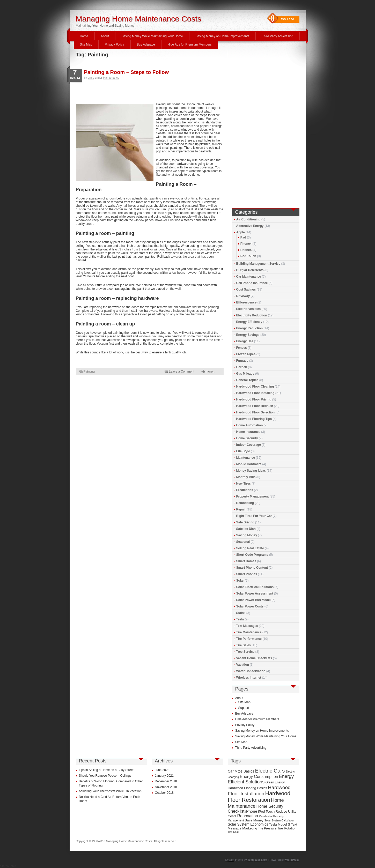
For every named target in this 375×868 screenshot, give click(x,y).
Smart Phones (247, 574)
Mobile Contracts (249, 464)
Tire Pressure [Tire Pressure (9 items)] (267, 828)
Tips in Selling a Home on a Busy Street (106, 770)
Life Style (243, 451)
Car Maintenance (249, 277)
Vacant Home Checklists (254, 658)
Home (84, 36)
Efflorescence (247, 302)
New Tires (244, 484)
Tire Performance (249, 639)
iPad (243, 238)
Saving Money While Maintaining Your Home (152, 36)
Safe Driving (245, 522)
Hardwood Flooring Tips (254, 419)
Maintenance (111, 78)
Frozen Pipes (246, 354)
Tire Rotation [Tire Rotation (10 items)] (287, 828)
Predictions (245, 490)
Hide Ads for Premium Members (190, 44)
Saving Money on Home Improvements (222, 36)
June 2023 (162, 770)
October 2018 (164, 793)
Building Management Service (258, 264)
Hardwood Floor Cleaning (255, 387)
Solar (240, 581)
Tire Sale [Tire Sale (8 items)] (233, 832)
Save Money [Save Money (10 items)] (254, 820)
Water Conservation (251, 671)
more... (211, 372)
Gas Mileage (245, 374)
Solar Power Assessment (255, 593)
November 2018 (166, 787)
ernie (91, 78)
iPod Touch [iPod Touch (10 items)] (266, 811)
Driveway (243, 296)
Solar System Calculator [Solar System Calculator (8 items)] (279, 820)
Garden (242, 367)
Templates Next (257, 860)
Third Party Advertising (278, 36)
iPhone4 (246, 244)
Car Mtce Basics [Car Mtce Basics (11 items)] (241, 771)
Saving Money (247, 535)
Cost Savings (246, 290)
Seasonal (243, 542)
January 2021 (164, 776)
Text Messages (247, 626)
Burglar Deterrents (250, 270)
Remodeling (245, 503)
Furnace (242, 361)
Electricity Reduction (252, 315)
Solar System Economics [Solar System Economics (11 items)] (248, 824)
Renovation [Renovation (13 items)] (248, 816)
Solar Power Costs (250, 606)
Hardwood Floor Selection (256, 412)
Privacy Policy (115, 44)
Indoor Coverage (249, 445)
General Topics (247, 380)
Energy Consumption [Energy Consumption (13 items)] (259, 777)
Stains (241, 613)
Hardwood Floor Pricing (254, 399)
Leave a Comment (182, 372)
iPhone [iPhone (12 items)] (251, 811)
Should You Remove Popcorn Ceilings (105, 776)
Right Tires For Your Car (254, 516)
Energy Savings (248, 335)
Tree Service (245, 652)
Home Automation (250, 425)
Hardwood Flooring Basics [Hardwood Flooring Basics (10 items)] (247, 788)
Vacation (243, 665)
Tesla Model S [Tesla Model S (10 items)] (280, 824)
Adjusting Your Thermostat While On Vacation (110, 791)
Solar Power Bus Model (253, 600)
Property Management (253, 496)
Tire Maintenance (249, 632)
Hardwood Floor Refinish (255, 406)
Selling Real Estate (250, 548)
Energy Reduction (250, 328)
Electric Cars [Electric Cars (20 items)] (270, 771)
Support (244, 708)
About (105, 36)
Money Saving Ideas (251, 471)
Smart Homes (246, 561)
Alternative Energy (250, 226)
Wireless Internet (249, 678)
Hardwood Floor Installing (255, 393)
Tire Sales (244, 645)
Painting (89, 372)
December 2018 (166, 781)
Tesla (240, 619)
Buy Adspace (146, 44)
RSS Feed (287, 19)
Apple (241, 232)
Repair (241, 509)
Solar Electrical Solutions (255, 587)
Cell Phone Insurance (252, 283)
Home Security (247, 438)
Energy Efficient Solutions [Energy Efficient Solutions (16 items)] (261, 779)
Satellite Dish (246, 529)
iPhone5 (246, 250)
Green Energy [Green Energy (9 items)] (275, 782)
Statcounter (8, 866)
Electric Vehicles (249, 309)
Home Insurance (248, 432)
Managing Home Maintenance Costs (139, 19)
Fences (242, 348)
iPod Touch (248, 256)
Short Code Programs (252, 555)
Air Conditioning (248, 219)
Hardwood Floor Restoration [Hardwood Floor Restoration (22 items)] (259, 797)
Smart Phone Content (252, 568)
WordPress (292, 860)
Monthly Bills (246, 477)
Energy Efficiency (249, 322)
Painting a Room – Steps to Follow (127, 72)
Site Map (86, 44)
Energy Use (245, 341)
